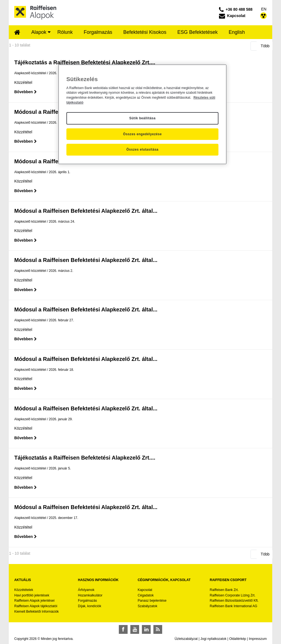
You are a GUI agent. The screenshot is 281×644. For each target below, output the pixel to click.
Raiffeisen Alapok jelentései (34, 601)
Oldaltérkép (238, 639)
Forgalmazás (87, 601)
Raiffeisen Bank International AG (233, 606)
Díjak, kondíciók (90, 606)
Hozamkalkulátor (90, 595)
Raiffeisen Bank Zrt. (224, 590)
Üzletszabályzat (186, 639)
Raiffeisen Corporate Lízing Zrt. (233, 595)
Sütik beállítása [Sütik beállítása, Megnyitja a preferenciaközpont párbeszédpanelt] (142, 118)
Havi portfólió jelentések (32, 595)
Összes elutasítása (142, 150)
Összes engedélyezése (143, 134)
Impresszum (258, 639)
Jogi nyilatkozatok (213, 639)
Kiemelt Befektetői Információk (36, 612)
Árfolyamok (86, 590)
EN (264, 9)
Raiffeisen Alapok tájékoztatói (36, 606)
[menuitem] (17, 33)
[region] (142, 114)
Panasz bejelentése (152, 601)
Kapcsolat (145, 590)
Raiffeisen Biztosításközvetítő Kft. (234, 601)
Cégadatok (146, 595)
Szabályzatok (147, 606)
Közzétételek (24, 590)
